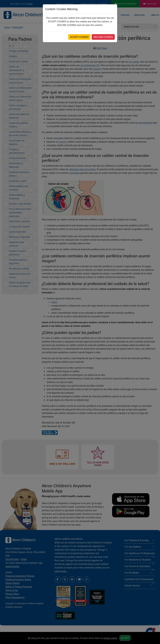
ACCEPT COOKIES (79, 37)
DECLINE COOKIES (103, 37)
